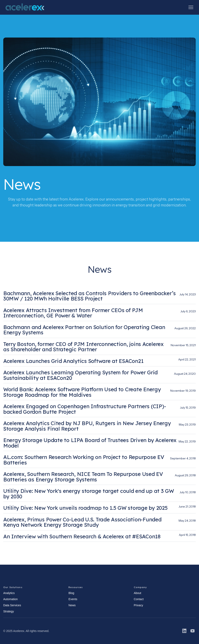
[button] (191, 7)
